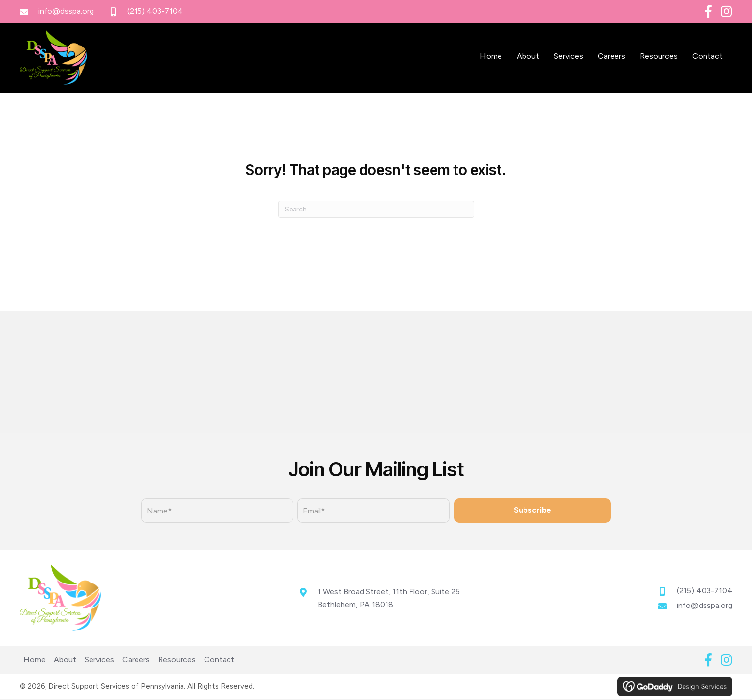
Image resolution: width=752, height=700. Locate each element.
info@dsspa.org (66, 11)
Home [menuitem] (34, 661)
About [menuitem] (65, 661)
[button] (708, 11)
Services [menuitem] (99, 661)
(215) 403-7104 (155, 11)
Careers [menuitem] (136, 661)
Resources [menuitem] (177, 661)
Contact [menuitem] (219, 661)
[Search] (376, 216)
